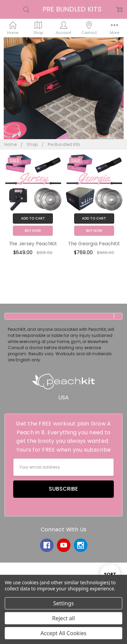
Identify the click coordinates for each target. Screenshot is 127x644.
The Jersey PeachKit (33, 244)
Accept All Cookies (64, 633)
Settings (63, 603)
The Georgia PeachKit (94, 244)
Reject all (63, 618)
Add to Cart (33, 218)
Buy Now (33, 231)
